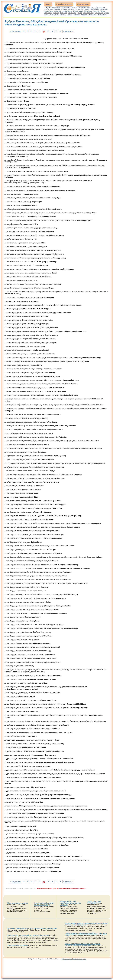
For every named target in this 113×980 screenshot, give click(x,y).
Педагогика (88, 11)
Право (103, 11)
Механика (58, 11)
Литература (80, 9)
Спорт (80, 13)
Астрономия (65, 8)
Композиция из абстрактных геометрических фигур (44, 904)
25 (48, 31)
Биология (74, 8)
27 (56, 31)
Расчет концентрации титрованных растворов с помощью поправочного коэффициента (86, 924)
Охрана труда (78, 11)
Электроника (102, 14)
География (82, 8)
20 (28, 31)
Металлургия (49, 11)
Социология (72, 13)
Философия (54, 14)
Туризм (106, 13)
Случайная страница (64, 4)
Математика (95, 9)
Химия (70, 14)
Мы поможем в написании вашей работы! (71, 889)
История (64, 9)
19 (24, 31)
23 (40, 31)
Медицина (104, 9)
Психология (48, 13)
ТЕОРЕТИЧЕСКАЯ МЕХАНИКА (94, 902)
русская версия (67, 959)
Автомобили (56, 8)
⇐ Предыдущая (15, 31)
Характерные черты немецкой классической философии (28, 935)
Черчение (76, 14)
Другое (46, 9)
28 (60, 31)
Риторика (64, 13)
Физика (47, 14)
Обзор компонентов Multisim (17, 903)
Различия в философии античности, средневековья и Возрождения (32, 928)
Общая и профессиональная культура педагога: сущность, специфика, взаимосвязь (83, 945)
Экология (84, 14)
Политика (96, 11)
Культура (71, 9)
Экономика (93, 14)
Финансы (63, 14)
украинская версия (79, 959)
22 (36, 31)
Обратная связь (83, 4)
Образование (67, 11)
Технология (99, 13)
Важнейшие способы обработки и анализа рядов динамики (70, 903)
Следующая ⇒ (68, 31)
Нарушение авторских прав (47, 889)
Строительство (88, 13)
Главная (48, 4)
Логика (87, 9)
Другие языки (100, 8)
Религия (56, 13)
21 (32, 31)
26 (52, 31)
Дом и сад (91, 8)
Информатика (55, 9)
